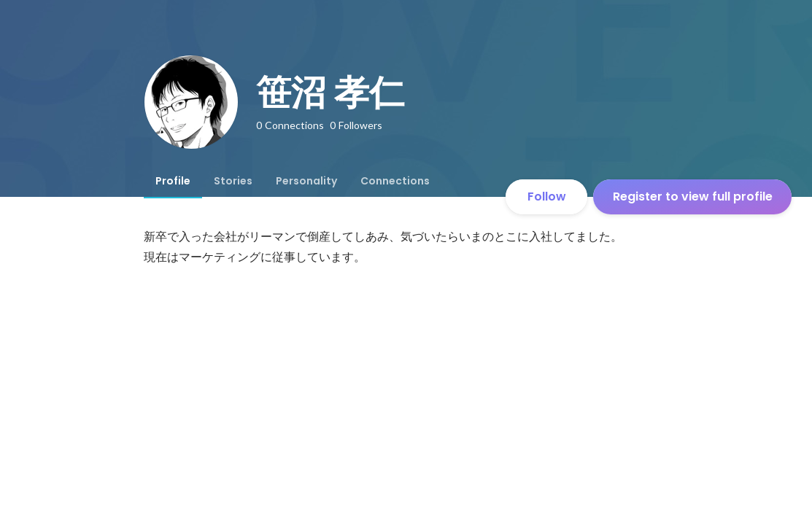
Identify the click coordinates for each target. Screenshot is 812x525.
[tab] (173, 181)
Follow (547, 197)
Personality (306, 181)
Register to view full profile (693, 197)
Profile (173, 181)
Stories (233, 181)
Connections (395, 181)
